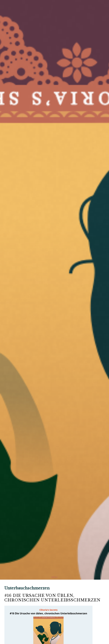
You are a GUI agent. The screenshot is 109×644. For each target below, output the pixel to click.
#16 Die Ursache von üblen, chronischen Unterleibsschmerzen (52, 598)
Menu (54, 577)
